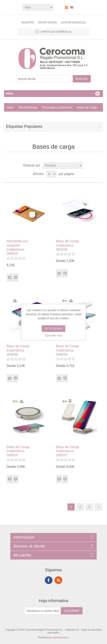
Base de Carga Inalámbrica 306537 (67, 451)
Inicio (10, 107)
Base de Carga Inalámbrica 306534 (67, 350)
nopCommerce (60, 638)
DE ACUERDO (54, 329)
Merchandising (28, 107)
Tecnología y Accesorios (57, 107)
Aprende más (53, 335)
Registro (28, 22)
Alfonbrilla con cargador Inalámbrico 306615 (17, 247)
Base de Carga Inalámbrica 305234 (67, 245)
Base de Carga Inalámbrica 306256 (18, 350)
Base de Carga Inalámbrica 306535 (18, 451)
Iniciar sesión (47, 22)
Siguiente (98, 507)
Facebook (49, 580)
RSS (58, 580)
